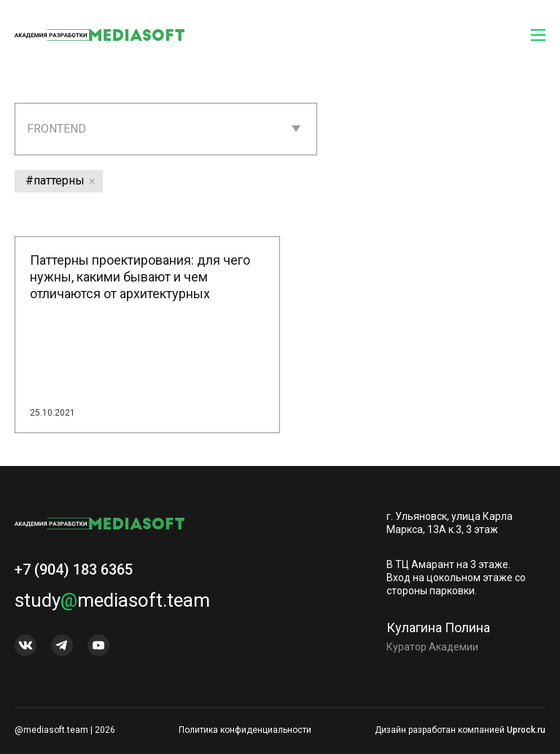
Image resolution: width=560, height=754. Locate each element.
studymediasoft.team (112, 606)
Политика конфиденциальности (245, 730)
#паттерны (55, 180)
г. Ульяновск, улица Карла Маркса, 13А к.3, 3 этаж (450, 523)
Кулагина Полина (438, 633)
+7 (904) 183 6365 (74, 575)
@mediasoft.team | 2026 (65, 730)
